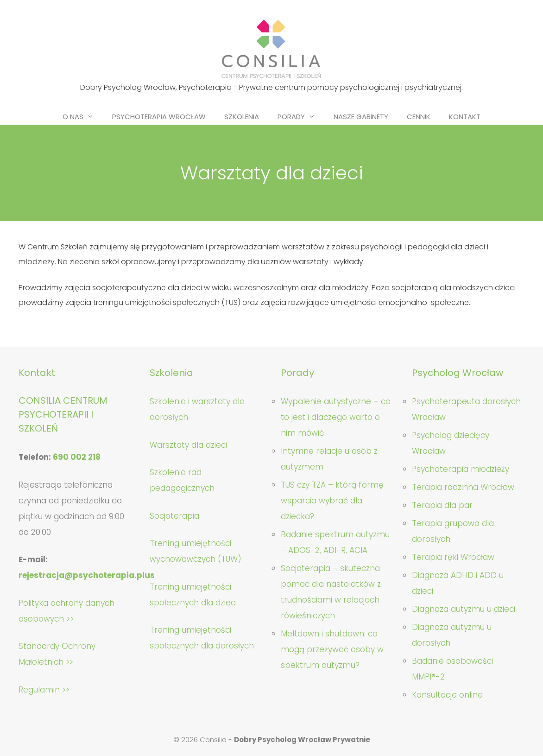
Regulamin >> (44, 690)
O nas (83, 117)
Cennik (419, 117)
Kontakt (465, 117)
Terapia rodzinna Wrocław (463, 487)
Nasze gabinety (361, 117)
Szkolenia (242, 117)
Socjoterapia (174, 516)
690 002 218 (77, 457)
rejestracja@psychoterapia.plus (87, 575)
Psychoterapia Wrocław (159, 117)
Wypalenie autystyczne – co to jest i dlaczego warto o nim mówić (336, 417)
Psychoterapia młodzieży (461, 469)
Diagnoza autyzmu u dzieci (464, 609)
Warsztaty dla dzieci (188, 445)
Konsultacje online (447, 695)
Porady (301, 117)
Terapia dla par (442, 505)
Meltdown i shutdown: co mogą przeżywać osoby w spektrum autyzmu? (332, 649)
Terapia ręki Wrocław (453, 557)
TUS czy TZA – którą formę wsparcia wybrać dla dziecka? (332, 501)
